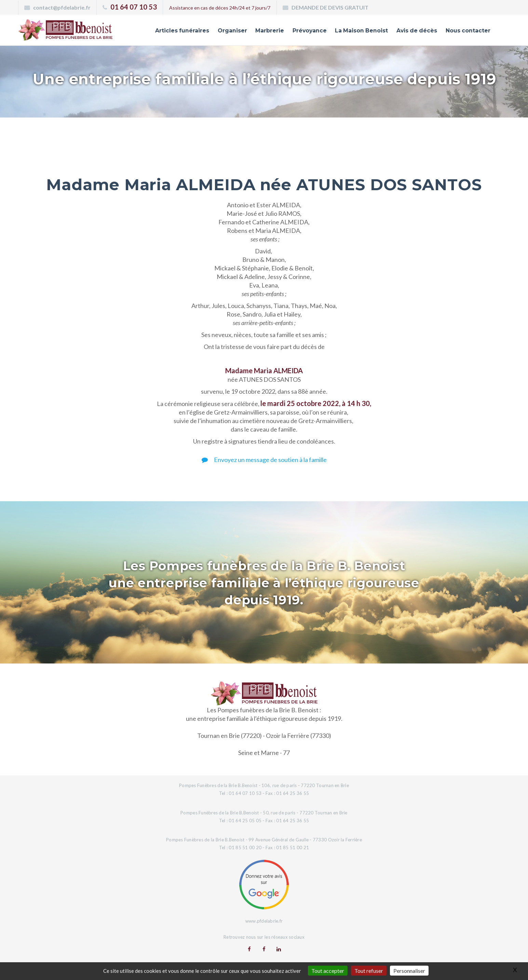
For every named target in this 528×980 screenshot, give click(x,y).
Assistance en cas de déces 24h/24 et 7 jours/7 (220, 8)
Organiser (216, 32)
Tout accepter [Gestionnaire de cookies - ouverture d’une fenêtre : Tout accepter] (328, 971)
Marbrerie (255, 32)
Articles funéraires (164, 32)
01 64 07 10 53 (134, 7)
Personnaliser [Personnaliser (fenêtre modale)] (409, 971)
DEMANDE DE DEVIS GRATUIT (330, 7)
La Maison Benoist (352, 32)
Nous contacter (466, 32)
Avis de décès (411, 32)
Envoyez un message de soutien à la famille (264, 460)
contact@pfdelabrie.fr (62, 7)
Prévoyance (297, 32)
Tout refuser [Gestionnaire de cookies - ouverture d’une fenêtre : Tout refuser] (369, 971)
